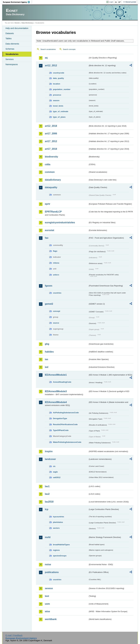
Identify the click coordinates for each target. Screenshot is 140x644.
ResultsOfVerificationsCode (65, 424)
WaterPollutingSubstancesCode (67, 442)
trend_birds (58, 106)
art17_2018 (51, 149)
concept (56, 311)
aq (46, 58)
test (47, 596)
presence (57, 95)
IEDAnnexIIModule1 (56, 375)
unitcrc (56, 275)
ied (46, 367)
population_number (62, 89)
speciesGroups (60, 556)
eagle (55, 472)
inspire (49, 451)
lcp (46, 509)
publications (52, 572)
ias (46, 359)
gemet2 (49, 304)
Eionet (17, 23)
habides (49, 352)
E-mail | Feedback (14, 635)
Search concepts (69, 49)
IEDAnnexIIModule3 (56, 391)
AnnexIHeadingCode (62, 382)
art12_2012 (51, 65)
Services (9, 59)
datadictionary (53, 180)
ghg (47, 344)
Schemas (10, 49)
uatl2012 (57, 477)
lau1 (47, 486)
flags (55, 251)
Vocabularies (12, 54)
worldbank (51, 619)
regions (56, 550)
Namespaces (12, 64)
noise (48, 564)
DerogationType (60, 418)
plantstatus (58, 522)
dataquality (51, 187)
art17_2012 (51, 141)
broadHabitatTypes (61, 545)
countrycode (59, 73)
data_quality (58, 78)
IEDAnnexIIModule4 (56, 402)
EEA (17, 2)
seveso (49, 588)
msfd (48, 537)
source (56, 323)
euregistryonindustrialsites (60, 222)
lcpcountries (58, 517)
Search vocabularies (48, 49)
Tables (8, 38)
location (56, 84)
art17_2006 (51, 134)
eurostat (49, 230)
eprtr (47, 204)
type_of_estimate (61, 111)
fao (47, 238)
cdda (48, 164)
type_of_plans (59, 117)
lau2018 (49, 502)
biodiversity (51, 157)
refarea (56, 263)
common (50, 172)
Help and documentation (17, 28)
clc (54, 466)
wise (47, 611)
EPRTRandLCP (53, 212)
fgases (49, 286)
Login (111, 2)
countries (57, 293)
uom (47, 604)
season (56, 100)
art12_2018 (51, 126)
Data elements (12, 44)
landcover (50, 459)
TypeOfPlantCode (61, 430)
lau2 (47, 494)
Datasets (10, 33)
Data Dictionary (27, 23)
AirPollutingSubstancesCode (66, 413)
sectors (56, 528)
